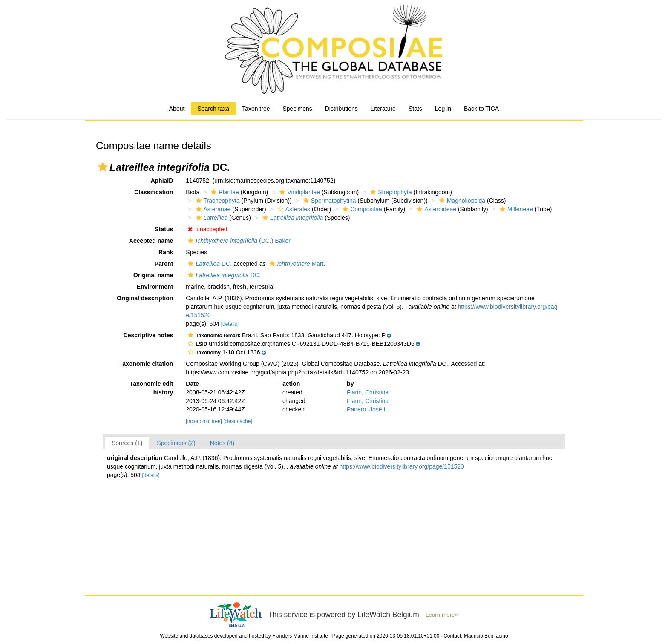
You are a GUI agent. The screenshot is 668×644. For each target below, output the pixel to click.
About (177, 109)
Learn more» (442, 615)
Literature (383, 109)
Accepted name (151, 241)
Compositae (361, 209)
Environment (155, 287)
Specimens (297, 109)
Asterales (293, 209)
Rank (166, 252)
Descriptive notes (148, 335)
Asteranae (212, 209)
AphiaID (162, 181)
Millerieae (515, 209)
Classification (154, 192)
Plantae (224, 192)
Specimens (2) (176, 443)
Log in (443, 109)
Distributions (341, 109)
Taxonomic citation (146, 364)
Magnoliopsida (461, 201)
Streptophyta (390, 192)
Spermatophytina (329, 201)
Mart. (296, 264)
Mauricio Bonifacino (486, 636)
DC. (209, 264)
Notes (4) (222, 443)
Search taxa (213, 109)
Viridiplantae (299, 192)
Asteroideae (435, 209)
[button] (103, 167)
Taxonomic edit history (152, 388)
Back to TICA (481, 109)
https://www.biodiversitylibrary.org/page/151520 (402, 466)
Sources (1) (127, 443)
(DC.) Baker (238, 241)
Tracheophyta (217, 201)
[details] (230, 324)
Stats (415, 109)
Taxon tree (256, 109)
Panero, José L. (368, 409)
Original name (153, 275)
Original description (145, 298)
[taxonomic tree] (204, 421)
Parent (164, 264)
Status (164, 229)
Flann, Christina (368, 392)
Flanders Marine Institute (300, 636)
